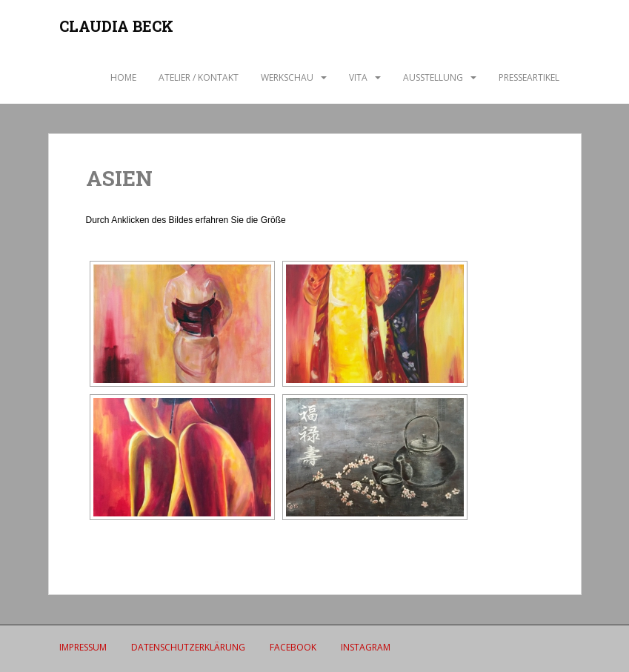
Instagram (366, 647)
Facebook (293, 647)
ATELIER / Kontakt (199, 77)
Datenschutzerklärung (188, 647)
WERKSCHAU (287, 77)
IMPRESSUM (83, 647)
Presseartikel (529, 77)
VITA (358, 77)
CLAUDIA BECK (116, 26)
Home (123, 77)
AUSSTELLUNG (433, 77)
